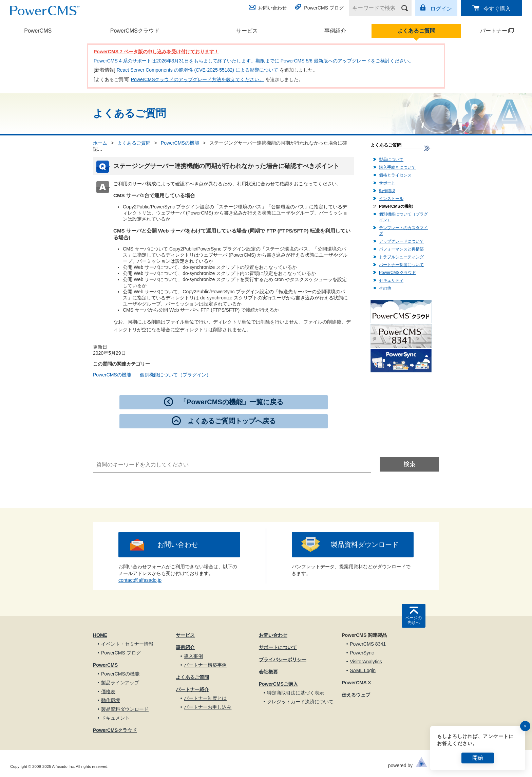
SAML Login (363, 670)
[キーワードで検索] (376, 8)
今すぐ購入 (497, 9)
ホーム (100, 143)
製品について (391, 160)
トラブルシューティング (401, 257)
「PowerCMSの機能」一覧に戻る (231, 402)
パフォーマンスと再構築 (401, 249)
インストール (391, 199)
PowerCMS (38, 31)
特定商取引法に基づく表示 (296, 693)
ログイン (441, 9)
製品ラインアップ (120, 683)
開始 (478, 758)
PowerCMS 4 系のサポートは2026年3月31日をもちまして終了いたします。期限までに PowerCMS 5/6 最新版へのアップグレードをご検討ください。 (254, 61)
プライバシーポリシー (283, 660)
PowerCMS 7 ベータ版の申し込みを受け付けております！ (156, 52)
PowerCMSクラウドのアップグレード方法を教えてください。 (198, 79)
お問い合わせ (272, 8)
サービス (247, 31)
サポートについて (278, 647)
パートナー (488, 31)
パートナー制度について (401, 265)
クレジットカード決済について (300, 702)
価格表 (108, 691)
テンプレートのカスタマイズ (403, 231)
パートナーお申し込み (208, 707)
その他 (385, 288)
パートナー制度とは (205, 698)
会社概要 (268, 672)
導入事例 (193, 656)
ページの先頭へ (414, 620)
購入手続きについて (397, 167)
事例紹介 (335, 31)
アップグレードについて (401, 241)
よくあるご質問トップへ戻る (232, 421)
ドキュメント (115, 718)
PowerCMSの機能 (180, 143)
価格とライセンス (395, 175)
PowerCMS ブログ (324, 8)
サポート (387, 183)
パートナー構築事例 (205, 665)
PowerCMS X (356, 683)
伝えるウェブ (356, 695)
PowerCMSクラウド (135, 31)
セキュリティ (391, 280)
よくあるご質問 (416, 31)
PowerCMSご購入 (278, 684)
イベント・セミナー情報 (127, 644)
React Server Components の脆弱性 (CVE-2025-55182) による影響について (197, 70)
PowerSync (362, 653)
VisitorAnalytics (366, 662)
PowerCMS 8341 (368, 644)
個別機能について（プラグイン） (175, 375)
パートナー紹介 (192, 689)
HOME (100, 635)
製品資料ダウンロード (365, 544)
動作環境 (387, 191)
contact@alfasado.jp (140, 580)
